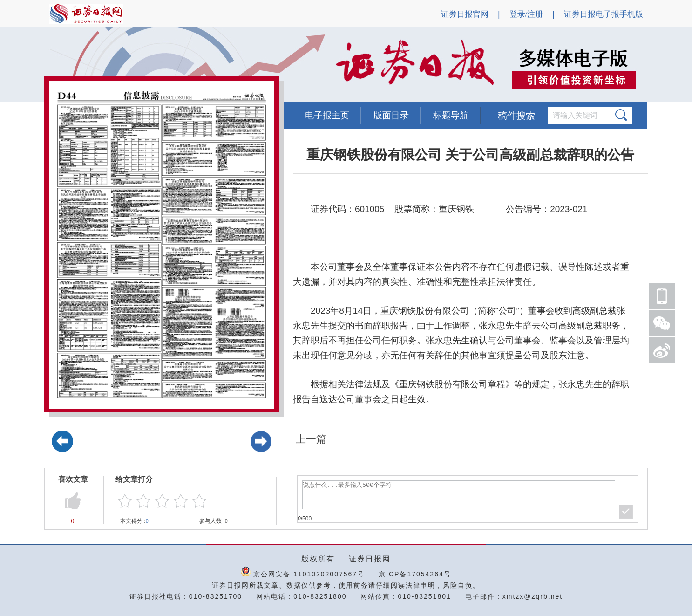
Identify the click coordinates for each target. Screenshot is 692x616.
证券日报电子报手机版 (604, 14)
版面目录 (391, 115)
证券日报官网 (465, 14)
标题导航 (451, 115)
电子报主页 (327, 115)
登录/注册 (526, 14)
